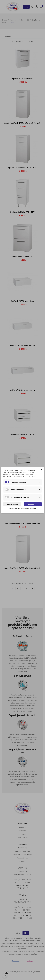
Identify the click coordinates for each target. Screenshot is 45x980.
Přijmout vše (33, 504)
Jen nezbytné (12, 504)
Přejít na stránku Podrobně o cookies (23, 508)
